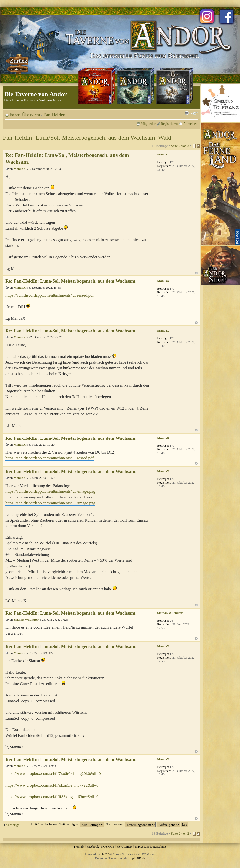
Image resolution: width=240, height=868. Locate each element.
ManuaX (20, 169)
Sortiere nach (131, 824)
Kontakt (79, 847)
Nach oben (196, 273)
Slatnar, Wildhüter (26, 620)
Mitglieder (148, 124)
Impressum (142, 847)
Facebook (93, 847)
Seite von (180, 146)
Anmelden (190, 124)
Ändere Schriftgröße (194, 113)
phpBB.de (139, 858)
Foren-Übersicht (25, 115)
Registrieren (169, 124)
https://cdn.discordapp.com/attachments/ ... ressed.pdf (50, 295)
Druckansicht (187, 113)
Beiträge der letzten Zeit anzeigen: (68, 824)
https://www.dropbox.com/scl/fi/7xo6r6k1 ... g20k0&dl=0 (53, 774)
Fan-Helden (54, 115)
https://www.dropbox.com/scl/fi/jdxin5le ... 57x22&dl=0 (52, 785)
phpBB (105, 854)
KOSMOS (108, 847)
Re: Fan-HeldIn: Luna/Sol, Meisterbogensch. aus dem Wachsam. (71, 281)
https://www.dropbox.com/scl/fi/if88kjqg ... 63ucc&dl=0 (52, 797)
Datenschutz (158, 847)
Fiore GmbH (124, 847)
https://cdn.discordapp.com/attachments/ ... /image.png (50, 491)
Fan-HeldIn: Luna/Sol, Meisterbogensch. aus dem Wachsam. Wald (87, 138)
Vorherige (13, 825)
